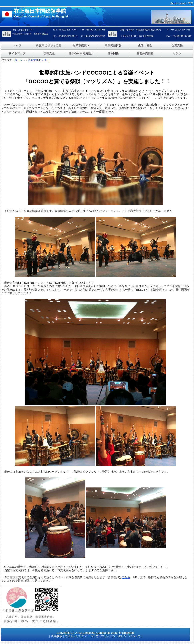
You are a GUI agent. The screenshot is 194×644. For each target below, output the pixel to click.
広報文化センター (39, 60)
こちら (126, 577)
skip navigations (178, 3)
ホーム (18, 60)
